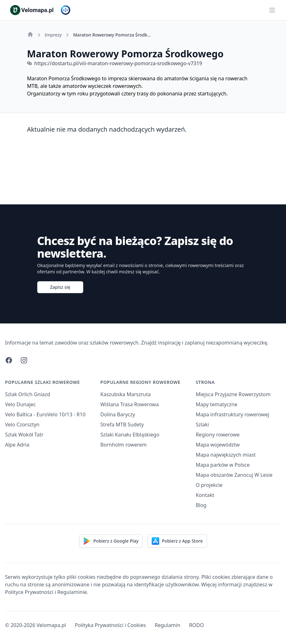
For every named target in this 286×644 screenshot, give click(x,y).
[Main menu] (272, 10)
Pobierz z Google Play (111, 541)
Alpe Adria (17, 445)
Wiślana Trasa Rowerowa (129, 404)
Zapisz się (60, 287)
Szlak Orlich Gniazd (28, 394)
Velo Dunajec (20, 404)
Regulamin (168, 625)
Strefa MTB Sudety (122, 425)
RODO (197, 625)
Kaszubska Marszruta (125, 394)
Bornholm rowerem (123, 445)
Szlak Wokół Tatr (24, 435)
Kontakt (205, 495)
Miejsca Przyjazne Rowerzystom (233, 394)
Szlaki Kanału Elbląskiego (130, 435)
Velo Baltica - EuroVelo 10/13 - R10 (45, 414)
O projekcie (209, 485)
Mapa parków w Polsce (223, 465)
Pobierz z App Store (177, 541)
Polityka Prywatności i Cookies (110, 625)
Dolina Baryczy (118, 414)
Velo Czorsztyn (22, 425)
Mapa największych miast (226, 455)
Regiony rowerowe (218, 435)
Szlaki (202, 425)
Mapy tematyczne (217, 404)
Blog (201, 505)
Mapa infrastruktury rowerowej (233, 414)
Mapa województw (218, 445)
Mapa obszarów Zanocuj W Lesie (234, 475)
